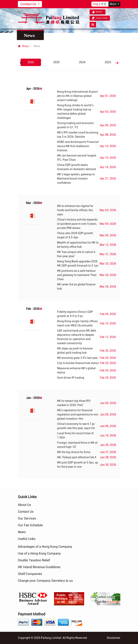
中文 (104, 4)
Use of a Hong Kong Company (39, 553)
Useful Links (27, 539)
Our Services (27, 518)
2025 (56, 62)
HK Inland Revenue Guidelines (39, 567)
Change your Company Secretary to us (45, 581)
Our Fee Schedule (30, 525)
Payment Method (32, 614)
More (113, 4)
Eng (96, 4)
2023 (108, 62)
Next (117, 63)
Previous (21, 63)
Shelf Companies (30, 574)
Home (23, 46)
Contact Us (29, 4)
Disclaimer (114, 638)
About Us (24, 505)
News (22, 532)
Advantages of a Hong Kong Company (45, 547)
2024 (82, 62)
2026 (31, 62)
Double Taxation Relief (34, 560)
